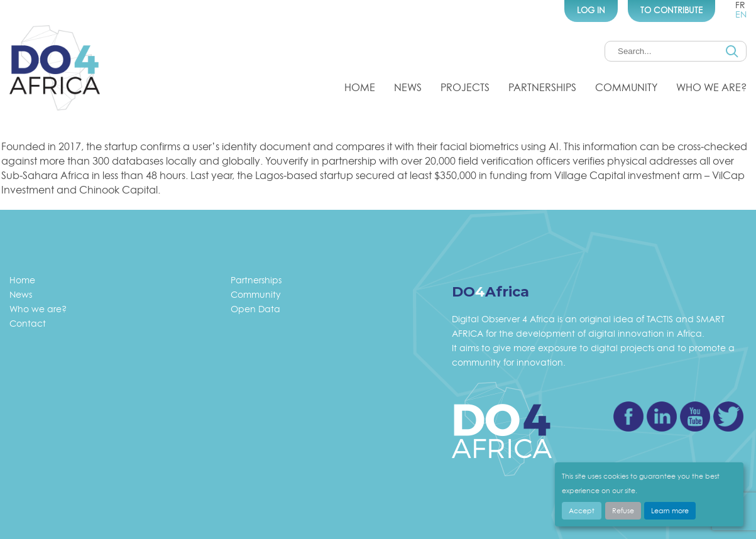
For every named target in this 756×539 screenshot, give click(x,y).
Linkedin (662, 416)
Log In (591, 10)
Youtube (695, 416)
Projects (465, 87)
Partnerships (542, 87)
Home (360, 87)
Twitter (728, 416)
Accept (582, 511)
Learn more (670, 511)
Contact (28, 323)
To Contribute (671, 10)
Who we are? (711, 87)
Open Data (255, 309)
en (741, 14)
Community (626, 87)
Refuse (623, 511)
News (408, 87)
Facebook (628, 416)
